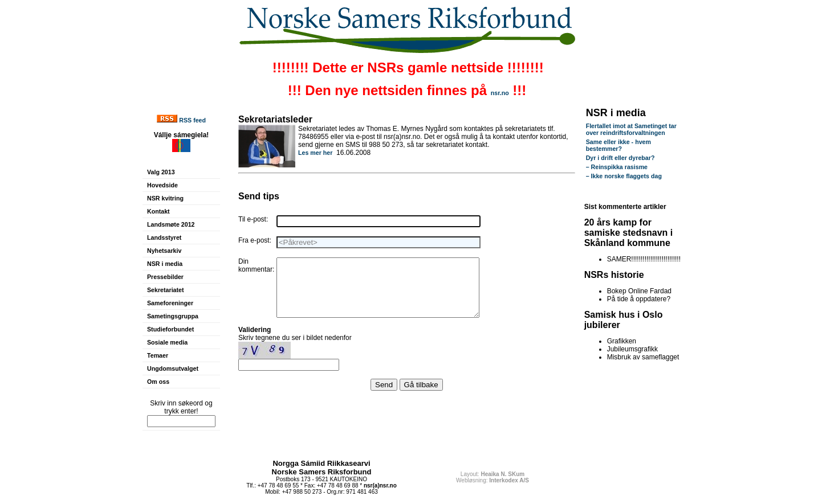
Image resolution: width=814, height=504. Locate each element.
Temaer (158, 355)
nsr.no (500, 93)
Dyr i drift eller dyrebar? (620, 158)
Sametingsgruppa (173, 316)
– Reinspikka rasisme (617, 167)
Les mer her (315, 153)
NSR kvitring (165, 198)
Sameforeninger (170, 303)
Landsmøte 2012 (171, 224)
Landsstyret (164, 237)
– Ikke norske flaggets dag (624, 176)
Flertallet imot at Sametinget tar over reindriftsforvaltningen (631, 129)
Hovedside (162, 185)
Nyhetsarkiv (164, 251)
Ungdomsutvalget (173, 368)
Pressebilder (165, 277)
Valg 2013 (161, 172)
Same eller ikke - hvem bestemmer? (618, 145)
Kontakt (158, 211)
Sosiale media (167, 342)
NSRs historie (614, 275)
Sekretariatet (166, 290)
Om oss (158, 382)
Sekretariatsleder (275, 119)
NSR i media (165, 264)
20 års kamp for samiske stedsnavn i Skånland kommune (629, 233)
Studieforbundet (170, 329)
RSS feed (192, 120)
